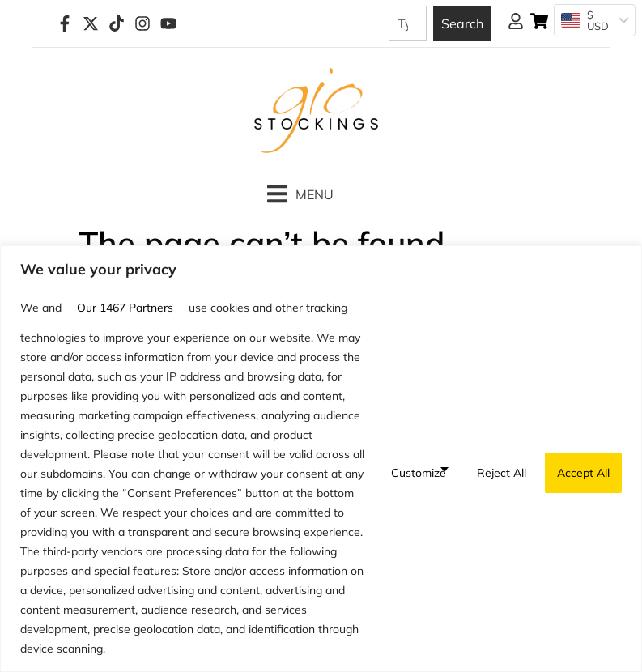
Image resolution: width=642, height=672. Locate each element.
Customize (419, 473)
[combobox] (408, 23)
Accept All (583, 473)
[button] (300, 194)
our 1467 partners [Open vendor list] (125, 308)
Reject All (502, 473)
